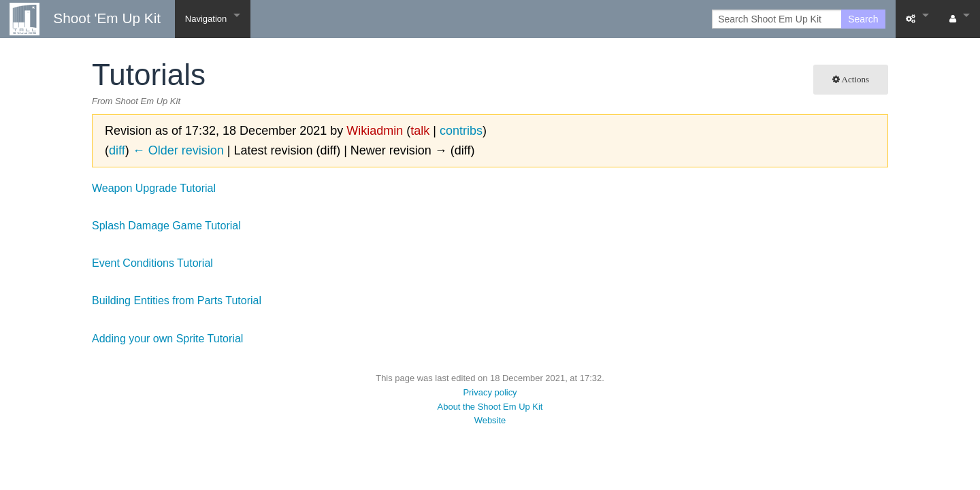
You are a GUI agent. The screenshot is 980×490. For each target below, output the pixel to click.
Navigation (206, 19)
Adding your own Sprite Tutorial (167, 339)
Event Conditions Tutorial (152, 263)
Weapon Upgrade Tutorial (154, 188)
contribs (461, 131)
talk (420, 131)
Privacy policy (490, 392)
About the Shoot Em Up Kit (490, 407)
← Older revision (178, 150)
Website (490, 420)
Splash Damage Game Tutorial (166, 226)
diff (117, 150)
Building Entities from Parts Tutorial (177, 300)
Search (863, 19)
